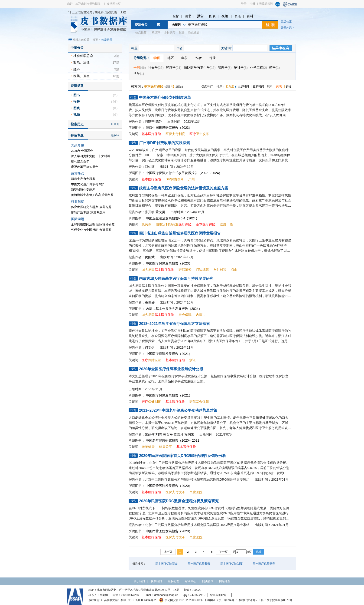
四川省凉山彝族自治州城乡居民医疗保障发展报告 (180, 233)
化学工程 (258, 68)
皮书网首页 (114, 4)
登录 (244, 4)
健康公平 (166, 447)
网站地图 (225, 581)
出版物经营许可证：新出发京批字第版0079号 (264, 600)
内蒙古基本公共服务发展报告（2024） (174, 309)
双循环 (156, 33)
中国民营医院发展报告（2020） (169, 486)
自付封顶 (220, 270)
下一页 (224, 552)
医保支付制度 (175, 134)
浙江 (193, 360)
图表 (212, 16)
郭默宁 (150, 122)
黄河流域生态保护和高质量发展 (92, 195)
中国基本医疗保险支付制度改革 (165, 98)
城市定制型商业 (174, 224)
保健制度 (151, 402)
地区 (171, 58)
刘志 (159, 434)
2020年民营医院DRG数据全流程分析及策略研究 (179, 501)
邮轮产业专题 (80, 212)
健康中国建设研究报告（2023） (169, 128)
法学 (139, 74)
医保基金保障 (199, 402)
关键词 (176, 25)
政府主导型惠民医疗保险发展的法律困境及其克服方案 (184, 188)
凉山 (234, 270)
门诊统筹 (202, 270)
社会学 (156, 68)
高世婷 (150, 302)
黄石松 (168, 434)
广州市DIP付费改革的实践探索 (164, 143)
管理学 (225, 68)
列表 (279, 86)
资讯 (238, 16)
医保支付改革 (175, 492)
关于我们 (139, 581)
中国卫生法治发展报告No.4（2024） (172, 218)
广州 (192, 179)
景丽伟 (150, 434)
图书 (188, 16)
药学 (275, 68)
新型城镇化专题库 (83, 190)
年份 (185, 58)
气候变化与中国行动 (85, 230)
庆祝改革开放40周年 (85, 167)
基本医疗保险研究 (264, 564)
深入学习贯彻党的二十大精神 (91, 156)
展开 (117, 124)
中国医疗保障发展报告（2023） (169, 263)
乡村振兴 (169, 33)
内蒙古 (201, 315)
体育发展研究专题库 (85, 207)
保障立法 (151, 360)
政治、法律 (81, 63)
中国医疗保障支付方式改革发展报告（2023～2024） (184, 173)
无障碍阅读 (266, 4)
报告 (200, 16)
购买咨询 (208, 581)
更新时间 (258, 86)
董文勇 (160, 212)
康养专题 (105, 207)
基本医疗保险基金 (166, 564)
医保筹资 (185, 270)
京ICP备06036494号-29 (143, 600)
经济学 (174, 68)
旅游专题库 (98, 212)
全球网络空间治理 (83, 224)
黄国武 (150, 257)
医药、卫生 (81, 76)
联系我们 (156, 581)
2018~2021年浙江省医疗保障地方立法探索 (174, 324)
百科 (250, 16)
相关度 (230, 86)
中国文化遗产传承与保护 (88, 184)
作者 (198, 58)
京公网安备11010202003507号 (181, 600)
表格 (288, 86)
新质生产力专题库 (83, 179)
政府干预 (226, 224)
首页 (95, 40)
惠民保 (146, 224)
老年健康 (148, 447)
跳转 (259, 552)
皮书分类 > (287, 27)
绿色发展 (194, 33)
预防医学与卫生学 (200, 68)
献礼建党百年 (80, 161)
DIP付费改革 (175, 179)
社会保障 (185, 315)
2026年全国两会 (82, 151)
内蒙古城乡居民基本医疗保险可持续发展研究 (176, 279)
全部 (176, 16)
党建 (182, 33)
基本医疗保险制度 (231, 564)
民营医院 (196, 492)
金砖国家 (105, 230)
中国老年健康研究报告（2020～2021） (174, 440)
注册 (252, 4)
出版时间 (243, 86)
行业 (212, 58)
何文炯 (150, 347)
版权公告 (173, 581)
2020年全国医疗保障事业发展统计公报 (171, 369)
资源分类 (141, 25)
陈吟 (159, 122)
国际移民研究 (105, 224)
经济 (77, 69)
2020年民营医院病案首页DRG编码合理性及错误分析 (183, 456)
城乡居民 (158, 270)
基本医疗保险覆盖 (199, 564)
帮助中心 (191, 581)
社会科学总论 (83, 56)
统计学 (241, 68)
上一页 (168, 552)
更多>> (115, 135)
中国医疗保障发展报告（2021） (169, 354)
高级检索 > (287, 22)
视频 (225, 16)
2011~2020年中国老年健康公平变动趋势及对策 (178, 410)
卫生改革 (199, 134)
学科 (157, 58)
